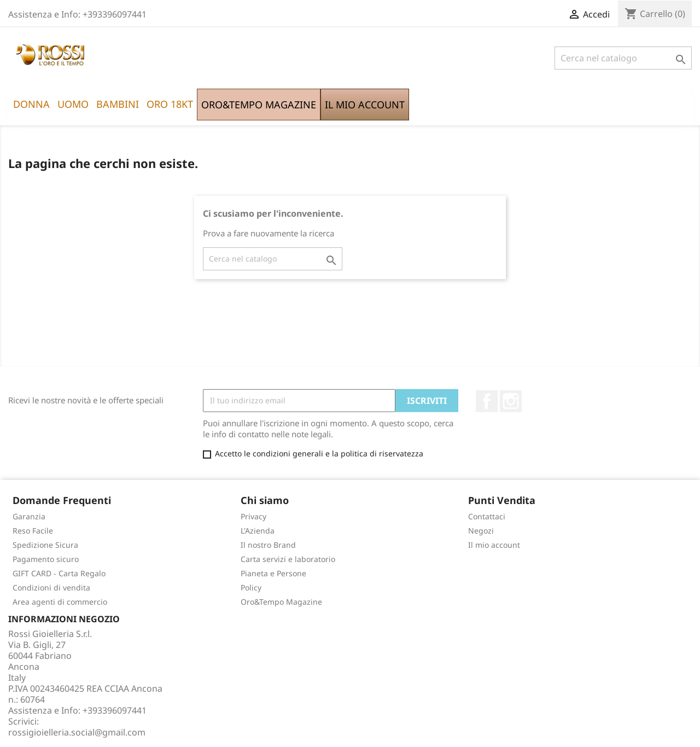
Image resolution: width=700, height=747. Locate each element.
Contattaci (487, 516)
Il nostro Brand (268, 545)
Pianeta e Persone (273, 573)
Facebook (487, 401)
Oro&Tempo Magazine (281, 602)
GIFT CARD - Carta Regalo (59, 573)
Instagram (511, 401)
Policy (251, 587)
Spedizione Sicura (45, 545)
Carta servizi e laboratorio (288, 559)
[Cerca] (623, 58)
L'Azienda (258, 531)
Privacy (253, 516)
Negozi (481, 531)
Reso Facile (33, 531)
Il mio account (494, 545)
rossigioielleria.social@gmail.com (77, 732)
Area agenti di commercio (60, 602)
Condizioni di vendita (51, 587)
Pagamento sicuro (46, 559)
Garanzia (29, 516)
